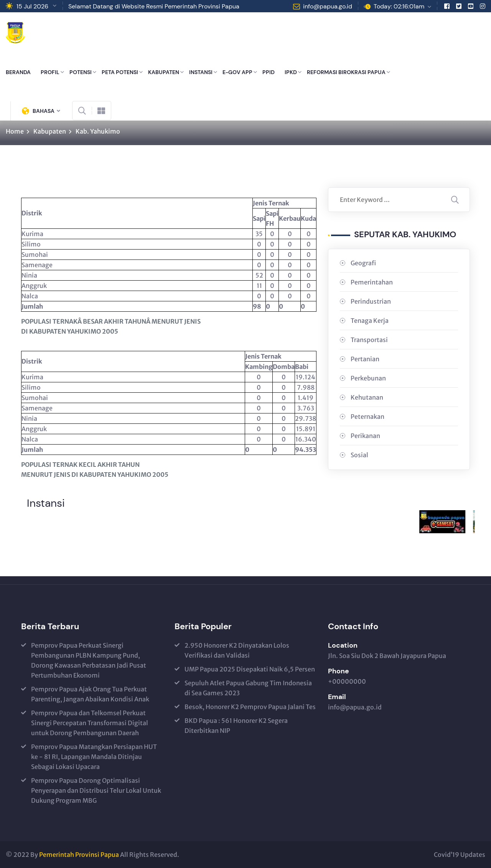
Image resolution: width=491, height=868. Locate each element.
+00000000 (347, 681)
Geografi (363, 263)
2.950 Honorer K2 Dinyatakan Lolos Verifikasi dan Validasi (237, 650)
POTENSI (81, 72)
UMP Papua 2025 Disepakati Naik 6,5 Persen (250, 669)
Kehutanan (367, 397)
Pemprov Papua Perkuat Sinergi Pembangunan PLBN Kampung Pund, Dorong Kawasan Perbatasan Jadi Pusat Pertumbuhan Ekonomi (89, 660)
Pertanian (365, 359)
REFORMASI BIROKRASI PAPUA (346, 72)
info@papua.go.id (328, 6)
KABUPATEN (164, 72)
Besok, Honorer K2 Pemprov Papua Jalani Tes (250, 707)
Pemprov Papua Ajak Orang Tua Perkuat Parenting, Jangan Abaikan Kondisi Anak (90, 694)
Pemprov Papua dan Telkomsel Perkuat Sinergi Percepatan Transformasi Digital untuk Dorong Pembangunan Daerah (90, 723)
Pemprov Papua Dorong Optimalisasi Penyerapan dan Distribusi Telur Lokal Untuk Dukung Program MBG (96, 790)
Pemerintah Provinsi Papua (79, 855)
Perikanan (365, 436)
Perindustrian (371, 301)
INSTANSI (201, 72)
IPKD (291, 72)
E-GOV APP (237, 72)
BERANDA (18, 72)
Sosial (359, 455)
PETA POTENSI (120, 72)
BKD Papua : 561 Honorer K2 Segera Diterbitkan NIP (236, 726)
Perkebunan (368, 378)
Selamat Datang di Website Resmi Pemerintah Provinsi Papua (154, 6)
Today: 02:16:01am (399, 6)
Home (15, 131)
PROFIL (50, 72)
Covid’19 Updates (460, 855)
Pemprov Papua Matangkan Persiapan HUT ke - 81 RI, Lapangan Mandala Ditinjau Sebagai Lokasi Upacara (94, 757)
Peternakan (367, 417)
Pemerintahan (372, 282)
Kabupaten (50, 131)
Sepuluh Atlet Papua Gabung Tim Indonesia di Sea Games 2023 (248, 688)
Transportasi (369, 340)
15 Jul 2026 (32, 6)
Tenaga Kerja (370, 321)
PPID (269, 72)
